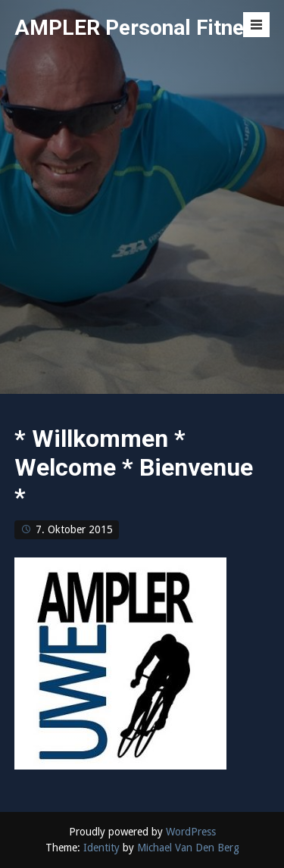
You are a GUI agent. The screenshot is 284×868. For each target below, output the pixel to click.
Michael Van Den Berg (188, 848)
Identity (101, 848)
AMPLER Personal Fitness (140, 28)
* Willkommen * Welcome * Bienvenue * (134, 468)
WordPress (191, 832)
